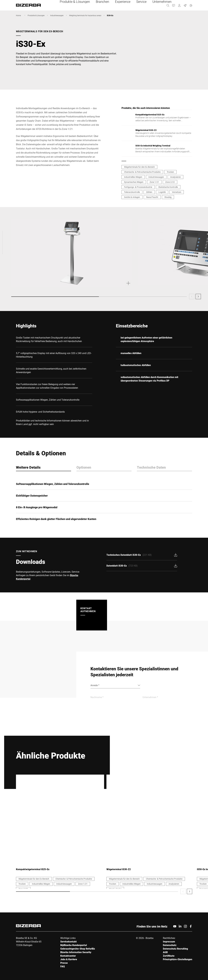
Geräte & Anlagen (132, 197)
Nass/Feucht (152, 197)
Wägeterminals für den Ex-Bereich (139, 167)
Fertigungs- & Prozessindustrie (138, 187)
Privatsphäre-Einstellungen (178, 959)
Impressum (169, 941)
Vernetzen (177, 192)
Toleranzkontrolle (132, 192)
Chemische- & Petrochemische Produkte (142, 172)
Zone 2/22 (170, 182)
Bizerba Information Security (76, 952)
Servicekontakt (69, 941)
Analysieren (175, 177)
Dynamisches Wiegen (134, 182)
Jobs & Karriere (69, 959)
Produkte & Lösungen (36, 15)
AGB (165, 952)
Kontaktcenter (68, 956)
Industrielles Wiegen (133, 177)
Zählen (149, 192)
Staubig (168, 197)
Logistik (162, 192)
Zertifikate (169, 956)
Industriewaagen (57, 15)
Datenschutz (170, 945)
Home (18, 15)
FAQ (63, 966)
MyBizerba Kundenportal (74, 945)
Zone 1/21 (154, 182)
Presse (64, 963)
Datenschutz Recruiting (175, 949)
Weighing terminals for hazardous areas (85, 15)
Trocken (170, 172)
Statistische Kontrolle (168, 187)
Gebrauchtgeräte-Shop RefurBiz (78, 949)
